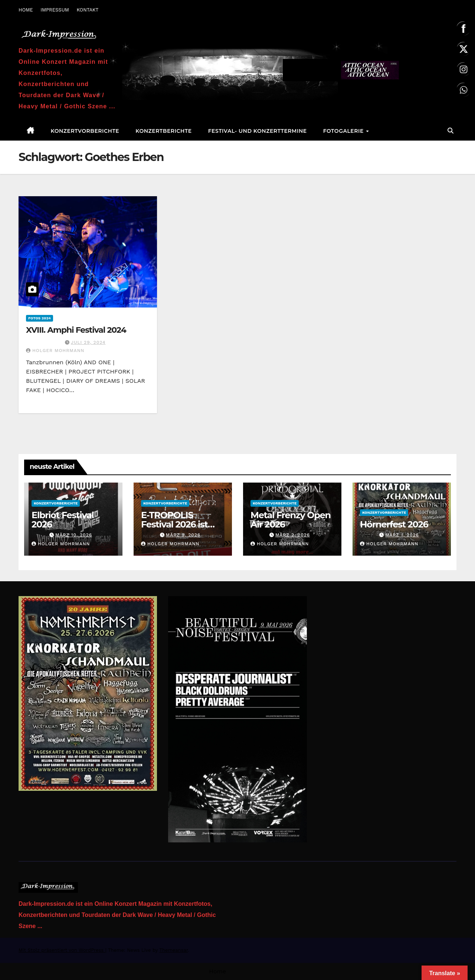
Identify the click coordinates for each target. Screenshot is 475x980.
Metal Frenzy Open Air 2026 (291, 520)
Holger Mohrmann (55, 351)
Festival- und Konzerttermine (258, 131)
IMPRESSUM (55, 10)
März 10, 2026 (74, 535)
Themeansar (173, 950)
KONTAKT (87, 10)
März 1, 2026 (402, 535)
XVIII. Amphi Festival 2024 (76, 330)
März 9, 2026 (183, 535)
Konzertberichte (163, 131)
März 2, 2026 (293, 535)
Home (217, 971)
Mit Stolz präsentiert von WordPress (62, 950)
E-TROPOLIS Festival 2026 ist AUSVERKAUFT (174, 524)
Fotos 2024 (40, 318)
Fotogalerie (344, 131)
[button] (451, 131)
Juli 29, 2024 (88, 342)
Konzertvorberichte (85, 131)
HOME (26, 10)
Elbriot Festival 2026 (63, 520)
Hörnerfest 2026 (394, 524)
